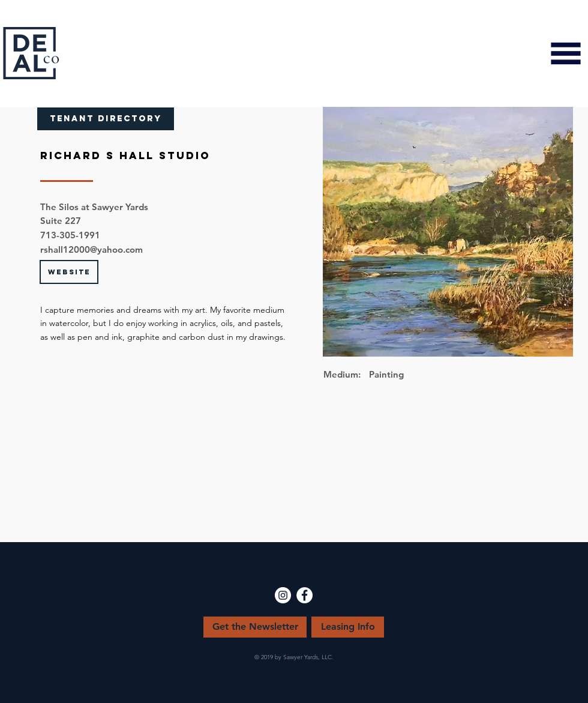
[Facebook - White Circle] (304, 595)
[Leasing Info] (348, 627)
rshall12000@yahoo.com (91, 249)
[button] (566, 53)
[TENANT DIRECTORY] (106, 119)
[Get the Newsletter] (255, 627)
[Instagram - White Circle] (283, 595)
